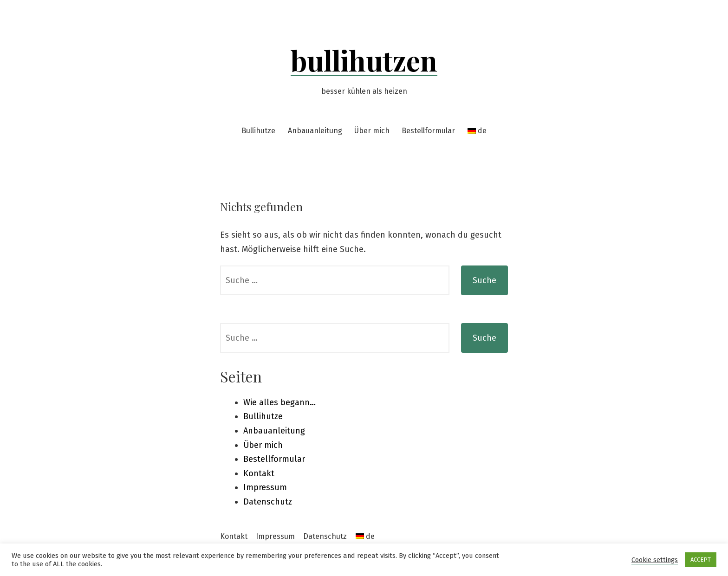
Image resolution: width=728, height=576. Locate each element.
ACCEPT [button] (701, 560)
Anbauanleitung (315, 131)
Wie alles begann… (279, 402)
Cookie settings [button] (655, 560)
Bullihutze (258, 131)
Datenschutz (268, 502)
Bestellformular (428, 131)
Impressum (265, 487)
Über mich (372, 131)
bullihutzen (364, 60)
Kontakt (259, 473)
